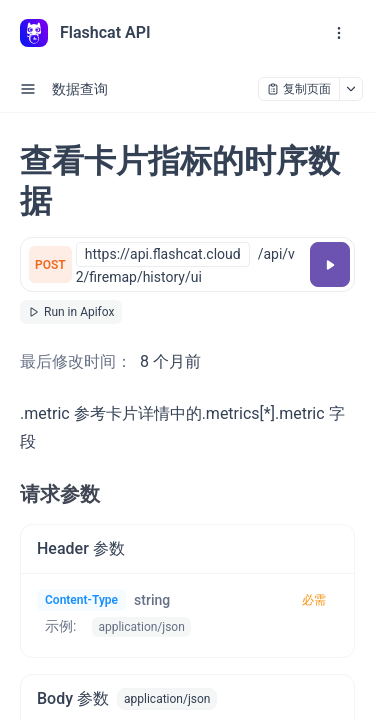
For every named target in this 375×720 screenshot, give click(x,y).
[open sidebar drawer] (28, 89)
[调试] (330, 264)
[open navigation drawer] (339, 33)
